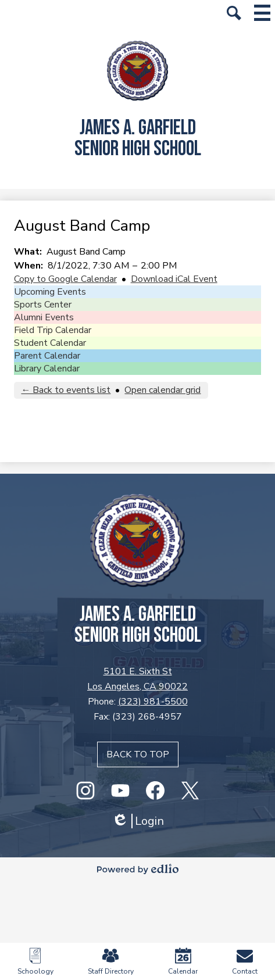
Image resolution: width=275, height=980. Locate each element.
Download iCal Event (174, 279)
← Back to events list (66, 390)
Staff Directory (111, 962)
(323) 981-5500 (153, 702)
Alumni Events (44, 317)
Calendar (183, 962)
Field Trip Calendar (53, 330)
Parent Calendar (47, 356)
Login (138, 821)
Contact (245, 962)
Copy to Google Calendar (65, 279)
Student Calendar (50, 343)
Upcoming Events (50, 292)
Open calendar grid (162, 390)
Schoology (35, 962)
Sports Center (43, 305)
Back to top (138, 754)
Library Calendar (47, 369)
